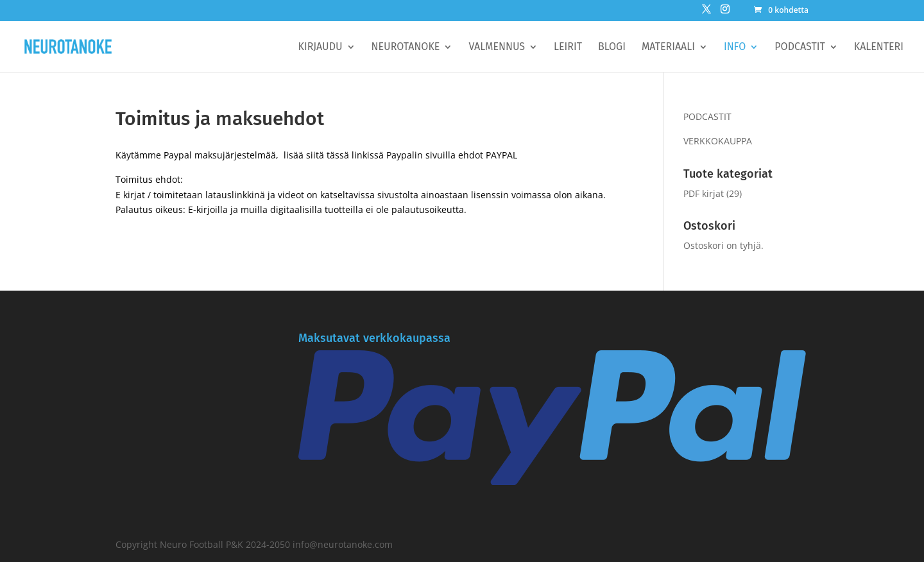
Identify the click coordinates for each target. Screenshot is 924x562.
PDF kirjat (704, 193)
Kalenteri (879, 47)
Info (735, 47)
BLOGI (612, 47)
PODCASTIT (707, 116)
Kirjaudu (321, 47)
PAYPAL (501, 155)
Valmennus (497, 47)
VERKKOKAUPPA (718, 141)
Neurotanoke (406, 47)
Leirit (568, 47)
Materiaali (668, 47)
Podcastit (800, 47)
